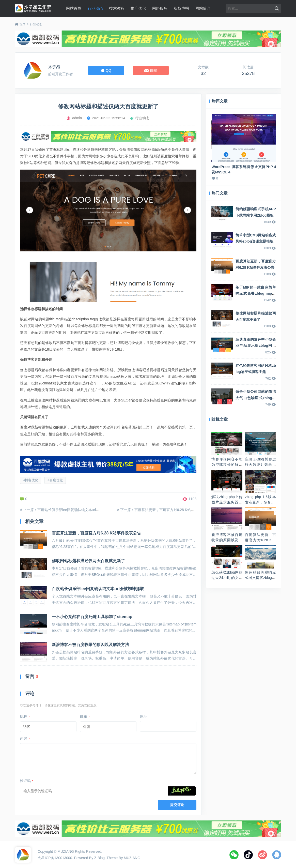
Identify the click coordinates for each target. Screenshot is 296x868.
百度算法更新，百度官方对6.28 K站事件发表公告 (96, 533)
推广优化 (138, 8)
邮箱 (85, 716)
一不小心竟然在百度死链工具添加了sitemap (92, 617)
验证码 (27, 781)
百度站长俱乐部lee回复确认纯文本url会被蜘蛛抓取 (98, 589)
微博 (262, 855)
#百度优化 (55, 480)
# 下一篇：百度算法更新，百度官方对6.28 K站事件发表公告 (165, 510)
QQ (277, 855)
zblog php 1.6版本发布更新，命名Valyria (260, 502)
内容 (25, 739)
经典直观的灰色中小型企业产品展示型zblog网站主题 (256, 346)
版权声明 (181, 8)
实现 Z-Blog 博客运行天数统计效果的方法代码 (260, 465)
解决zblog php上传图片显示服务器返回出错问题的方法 (227, 502)
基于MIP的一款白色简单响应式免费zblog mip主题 (256, 294)
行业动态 (95, 8)
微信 (234, 855)
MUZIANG (66, 851)
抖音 (248, 855)
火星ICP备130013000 (55, 858)
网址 (144, 716)
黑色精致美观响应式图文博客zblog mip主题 (260, 578)
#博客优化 (31, 480)
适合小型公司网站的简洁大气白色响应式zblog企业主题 (256, 398)
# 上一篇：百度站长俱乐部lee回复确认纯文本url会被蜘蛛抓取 (69, 510)
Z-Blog (99, 858)
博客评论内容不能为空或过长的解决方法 (227, 465)
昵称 (25, 716)
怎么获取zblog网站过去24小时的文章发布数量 (227, 578)
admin (77, 118)
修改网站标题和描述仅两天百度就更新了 (88, 561)
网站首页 (74, 8)
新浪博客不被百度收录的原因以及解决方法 (90, 645)
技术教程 (117, 8)
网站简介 (203, 8)
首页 (22, 24)
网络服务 (160, 8)
